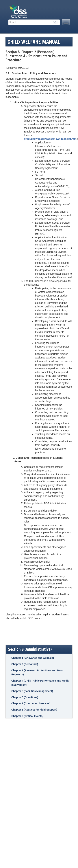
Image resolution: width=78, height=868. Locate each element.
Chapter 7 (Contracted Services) (31, 703)
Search (56, 22)
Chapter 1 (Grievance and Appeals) (33, 658)
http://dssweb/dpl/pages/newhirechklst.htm (50, 139)
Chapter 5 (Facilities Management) (32, 691)
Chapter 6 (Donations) (25, 697)
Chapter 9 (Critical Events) (27, 716)
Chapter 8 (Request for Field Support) (34, 710)
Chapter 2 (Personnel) (25, 664)
